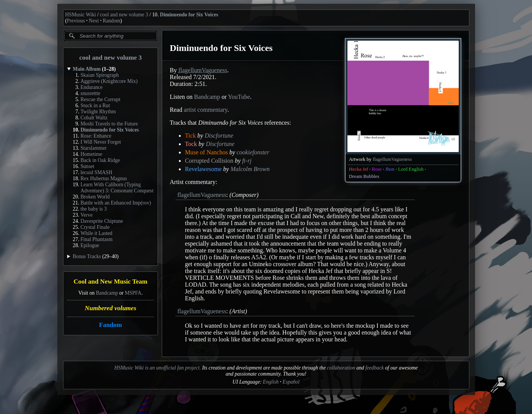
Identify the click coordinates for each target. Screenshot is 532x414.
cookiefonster (253, 152)
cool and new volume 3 (124, 15)
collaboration (341, 368)
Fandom (110, 325)
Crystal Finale (95, 227)
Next (94, 21)
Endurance (92, 87)
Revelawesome (203, 169)
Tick (190, 136)
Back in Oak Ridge (100, 160)
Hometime (91, 154)
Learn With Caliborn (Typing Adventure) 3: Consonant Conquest (117, 188)
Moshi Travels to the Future (109, 124)
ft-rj (247, 161)
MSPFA (133, 293)
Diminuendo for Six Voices (189, 15)
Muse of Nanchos (206, 152)
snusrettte (90, 93)
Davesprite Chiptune (102, 221)
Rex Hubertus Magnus (104, 178)
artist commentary (205, 110)
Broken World (95, 197)
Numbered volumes (111, 308)
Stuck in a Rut (95, 105)
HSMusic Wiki (81, 15)
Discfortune (219, 136)
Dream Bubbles (364, 176)
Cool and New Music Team (110, 282)
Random (111, 21)
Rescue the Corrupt (100, 99)
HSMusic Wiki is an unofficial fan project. (158, 368)
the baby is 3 (94, 209)
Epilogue (90, 245)
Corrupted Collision (209, 161)
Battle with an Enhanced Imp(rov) (116, 203)
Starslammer (94, 148)
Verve (87, 215)
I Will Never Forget (101, 142)
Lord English (411, 169)
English (271, 382)
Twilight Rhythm (98, 112)
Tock (191, 144)
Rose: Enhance (96, 136)
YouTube (239, 97)
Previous (76, 21)
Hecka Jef (358, 169)
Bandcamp (107, 293)
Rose (377, 169)
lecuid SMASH (96, 172)
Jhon (390, 169)
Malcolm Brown (250, 169)
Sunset (87, 166)
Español (291, 382)
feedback (374, 368)
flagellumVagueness (392, 159)
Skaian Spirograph (100, 75)
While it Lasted (96, 233)
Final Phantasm (96, 239)
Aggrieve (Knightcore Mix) (109, 81)
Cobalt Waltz (94, 118)
